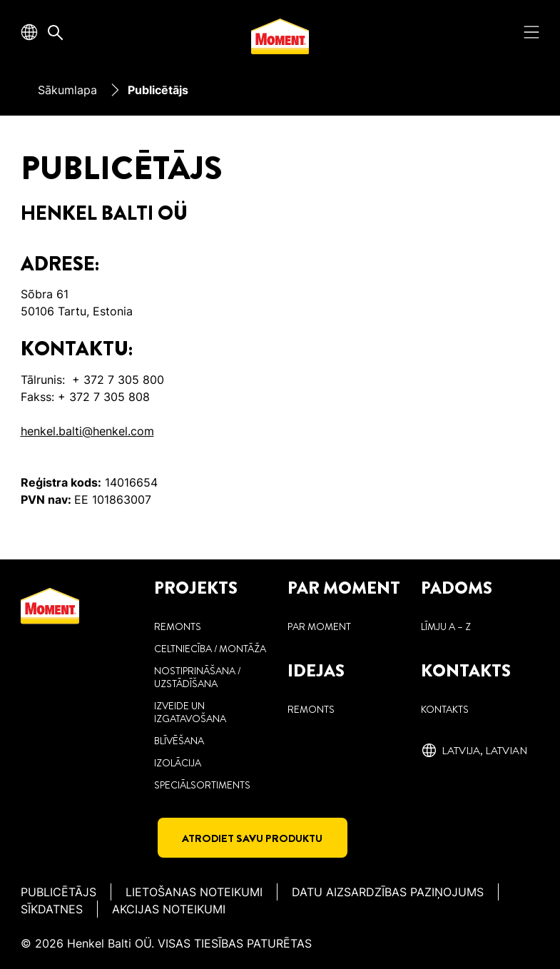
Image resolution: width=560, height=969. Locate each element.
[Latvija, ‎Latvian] (474, 751)
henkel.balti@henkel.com (87, 431)
